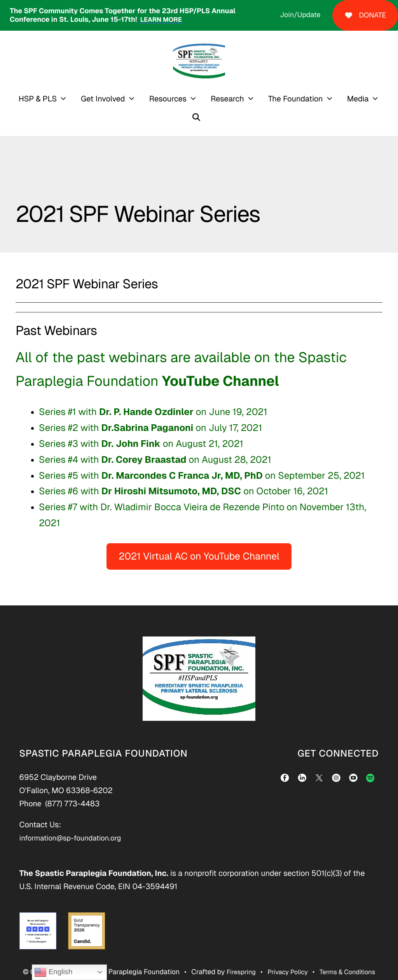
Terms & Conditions (351, 958)
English (53, 972)
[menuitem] (33, 99)
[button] (385, 99)
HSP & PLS (28, 99)
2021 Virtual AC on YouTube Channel (199, 542)
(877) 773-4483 (72, 790)
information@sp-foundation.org (75, 824)
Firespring (236, 958)
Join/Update (300, 15)
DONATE (365, 15)
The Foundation (285, 99)
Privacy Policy (286, 958)
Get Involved (93, 99)
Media (348, 99)
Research (218, 99)
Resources (158, 99)
